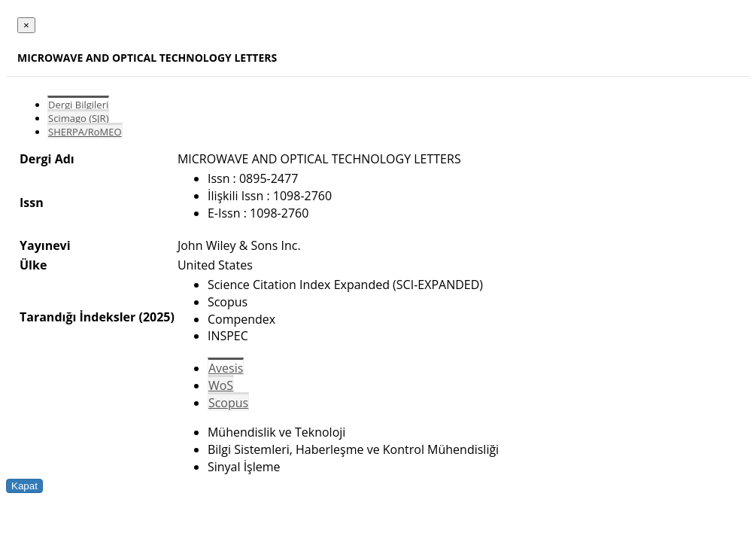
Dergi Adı (47, 159)
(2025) (156, 317)
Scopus (228, 403)
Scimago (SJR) (78, 118)
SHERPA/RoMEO (85, 132)
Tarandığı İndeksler (77, 317)
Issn (32, 202)
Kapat (24, 486)
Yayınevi (45, 245)
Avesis (226, 368)
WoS (221, 385)
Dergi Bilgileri (78, 105)
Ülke (33, 265)
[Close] (26, 25)
